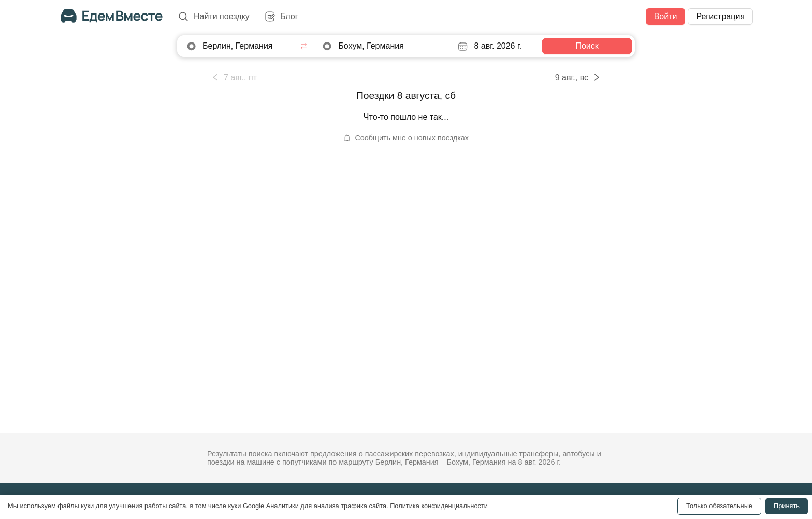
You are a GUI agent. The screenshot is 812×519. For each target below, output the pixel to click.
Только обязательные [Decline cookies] (719, 506)
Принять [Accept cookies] (787, 506)
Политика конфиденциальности (439, 506)
